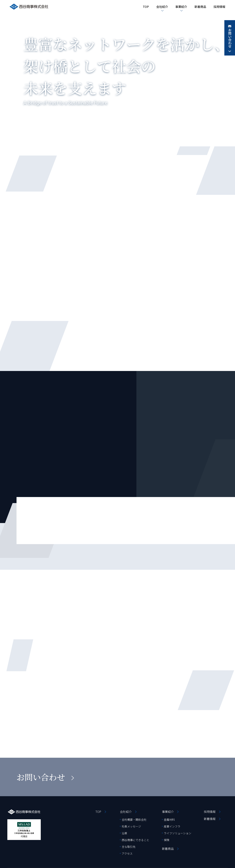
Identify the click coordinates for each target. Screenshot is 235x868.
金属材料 (169, 820)
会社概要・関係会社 (134, 820)
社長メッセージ (131, 826)
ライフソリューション (178, 833)
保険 (167, 840)
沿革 (124, 833)
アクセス (127, 853)
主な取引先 (129, 847)
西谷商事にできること (135, 840)
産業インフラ (172, 826)
